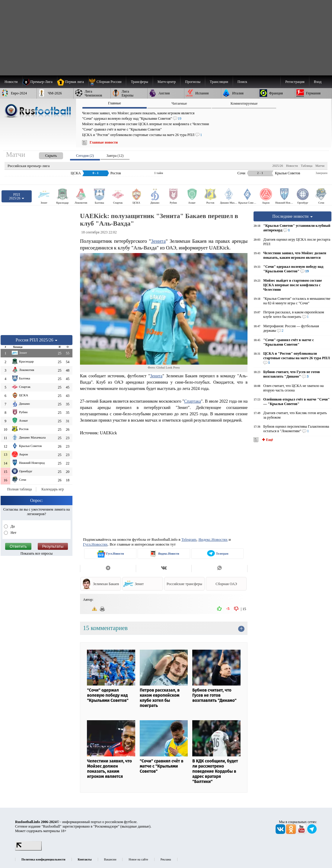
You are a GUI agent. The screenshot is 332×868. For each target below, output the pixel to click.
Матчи (320, 166)
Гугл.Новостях (95, 544)
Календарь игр (53, 489)
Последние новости (292, 216)
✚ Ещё (267, 440)
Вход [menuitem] (318, 82)
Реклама (166, 859)
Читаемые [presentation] (179, 103)
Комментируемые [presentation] (244, 103)
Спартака (193, 401)
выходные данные (136, 826)
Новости (292, 166)
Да (12, 526)
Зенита (158, 241)
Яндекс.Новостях (213, 539)
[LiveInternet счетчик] (28, 849)
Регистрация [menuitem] (295, 82)
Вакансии (110, 859)
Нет (13, 533)
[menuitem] (107, 82)
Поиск (242, 82)
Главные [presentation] (115, 103)
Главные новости (104, 142)
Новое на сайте (138, 859)
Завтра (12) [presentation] (115, 156)
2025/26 (278, 166)
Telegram (189, 539)
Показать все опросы (37, 553)
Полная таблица (19, 489)
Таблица (307, 166)
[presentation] (45, 155)
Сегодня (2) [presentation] (85, 156)
